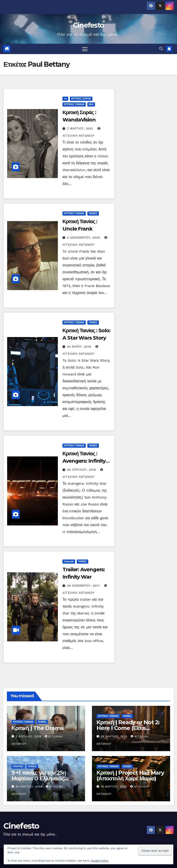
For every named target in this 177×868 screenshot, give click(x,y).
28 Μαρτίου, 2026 (115, 737)
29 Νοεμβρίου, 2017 (84, 586)
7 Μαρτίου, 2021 (81, 129)
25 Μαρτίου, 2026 (30, 787)
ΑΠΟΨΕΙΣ (18, 767)
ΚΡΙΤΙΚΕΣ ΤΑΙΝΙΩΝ (74, 105)
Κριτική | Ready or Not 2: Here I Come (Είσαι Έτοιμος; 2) (128, 728)
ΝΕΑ (91, 105)
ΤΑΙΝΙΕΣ (93, 214)
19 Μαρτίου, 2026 (115, 787)
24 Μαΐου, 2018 (80, 347)
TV (65, 99)
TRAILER (69, 561)
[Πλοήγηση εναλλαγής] (85, 49)
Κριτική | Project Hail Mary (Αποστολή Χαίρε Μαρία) (130, 776)
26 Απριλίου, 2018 (82, 470)
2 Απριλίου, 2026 (29, 737)
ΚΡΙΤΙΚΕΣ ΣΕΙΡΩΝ (81, 99)
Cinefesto (89, 25)
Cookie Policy (100, 861)
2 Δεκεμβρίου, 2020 (84, 238)
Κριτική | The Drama (37, 728)
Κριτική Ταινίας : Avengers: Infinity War (84, 461)
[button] (161, 49)
